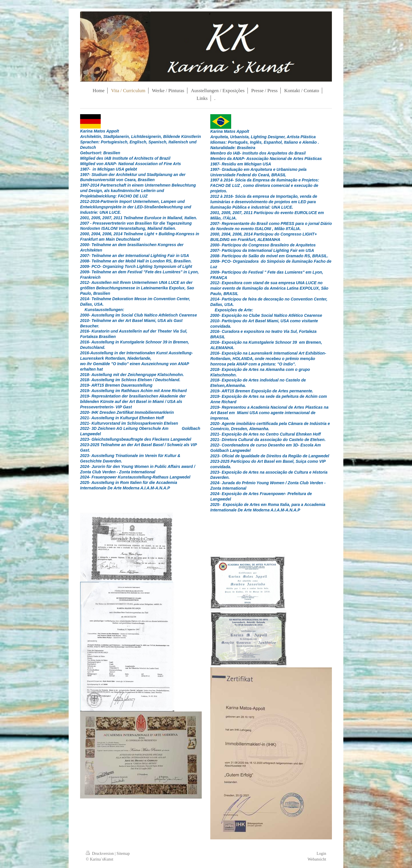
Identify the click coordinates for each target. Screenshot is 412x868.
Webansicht (317, 859)
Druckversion (100, 854)
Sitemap (123, 854)
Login (321, 854)
